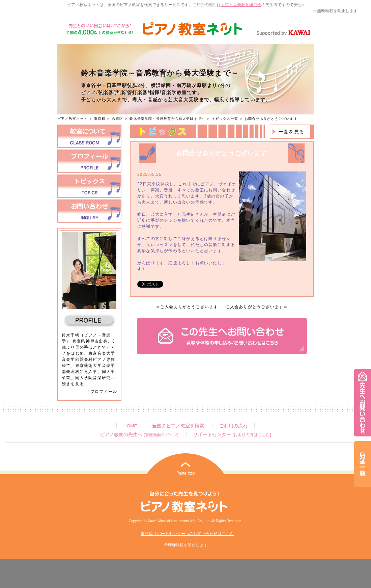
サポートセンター (232, 435)
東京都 (100, 119)
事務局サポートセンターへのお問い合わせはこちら (187, 534)
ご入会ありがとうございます (189, 307)
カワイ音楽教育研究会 (241, 5)
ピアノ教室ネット (73, 119)
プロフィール (102, 392)
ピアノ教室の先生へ (139, 435)
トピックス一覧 (225, 119)
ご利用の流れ (233, 426)
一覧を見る (291, 132)
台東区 (118, 119)
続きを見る (73, 384)
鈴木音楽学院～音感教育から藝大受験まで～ (167, 119)
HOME (130, 426)
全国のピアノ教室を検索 (178, 426)
